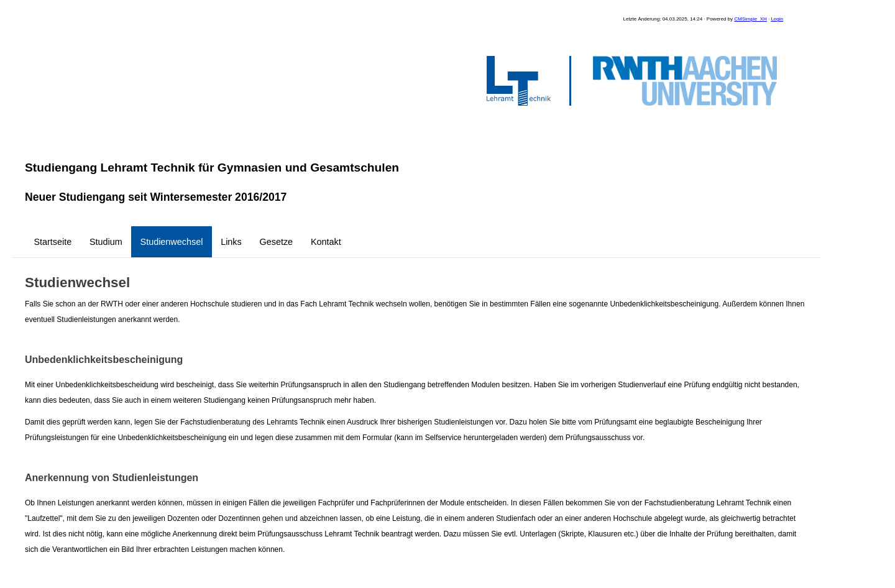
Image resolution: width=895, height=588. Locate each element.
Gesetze (277, 242)
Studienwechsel (172, 242)
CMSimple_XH (750, 19)
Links (231, 242)
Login (777, 19)
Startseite (53, 242)
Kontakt (326, 242)
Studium (106, 242)
